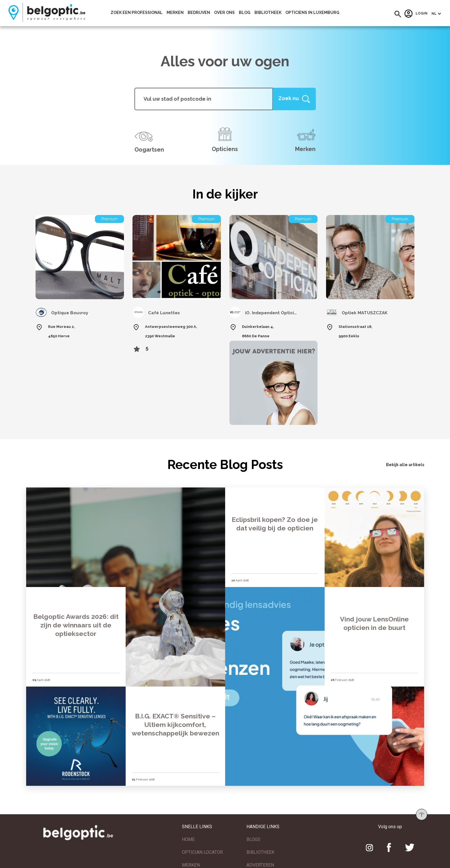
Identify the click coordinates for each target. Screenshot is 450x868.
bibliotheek (268, 13)
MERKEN (191, 858)
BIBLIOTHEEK (260, 845)
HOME (188, 833)
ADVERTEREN (260, 858)
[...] (204, 99)
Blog (245, 13)
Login (416, 14)
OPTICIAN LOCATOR (202, 845)
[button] (398, 14)
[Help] (294, 99)
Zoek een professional (137, 13)
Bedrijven (199, 13)
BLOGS (253, 833)
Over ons (224, 13)
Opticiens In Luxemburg (312, 13)
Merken (175, 13)
